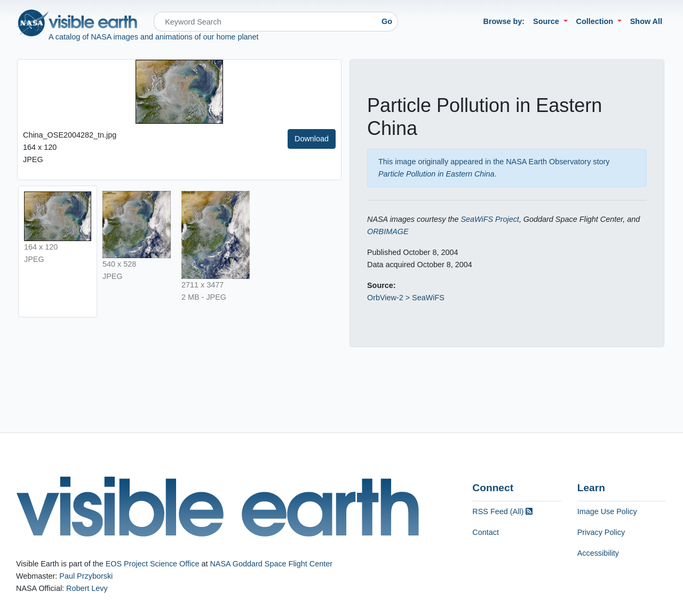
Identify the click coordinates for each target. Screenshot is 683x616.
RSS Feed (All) (502, 511)
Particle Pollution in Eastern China (436, 174)
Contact (486, 532)
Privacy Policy (601, 532)
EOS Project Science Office (153, 564)
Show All (646, 21)
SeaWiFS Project (490, 219)
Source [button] (547, 21)
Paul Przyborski (86, 576)
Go (387, 21)
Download (312, 139)
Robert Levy (87, 588)
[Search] (265, 22)
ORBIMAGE (388, 231)
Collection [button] (596, 21)
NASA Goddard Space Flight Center (271, 564)
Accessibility (598, 553)
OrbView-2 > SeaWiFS (406, 298)
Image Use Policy (607, 511)
